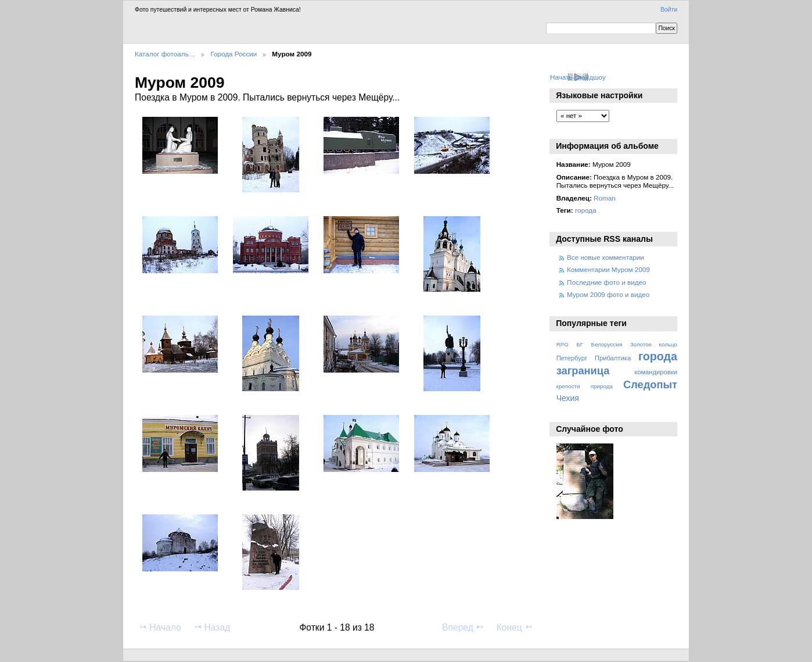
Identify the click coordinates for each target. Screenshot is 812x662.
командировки (656, 372)
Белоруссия (607, 344)
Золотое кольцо (654, 344)
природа (602, 386)
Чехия (568, 398)
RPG (563, 344)
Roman (605, 198)
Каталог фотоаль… (165, 54)
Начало (159, 627)
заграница (583, 371)
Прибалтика (613, 358)
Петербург (572, 358)
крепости (568, 386)
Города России (233, 54)
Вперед (463, 627)
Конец (515, 627)
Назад (212, 627)
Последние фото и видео (607, 282)
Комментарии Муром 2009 (608, 269)
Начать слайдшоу (578, 77)
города (586, 210)
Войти (669, 10)
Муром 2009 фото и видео (608, 294)
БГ (580, 344)
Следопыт (650, 384)
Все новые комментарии (606, 257)
